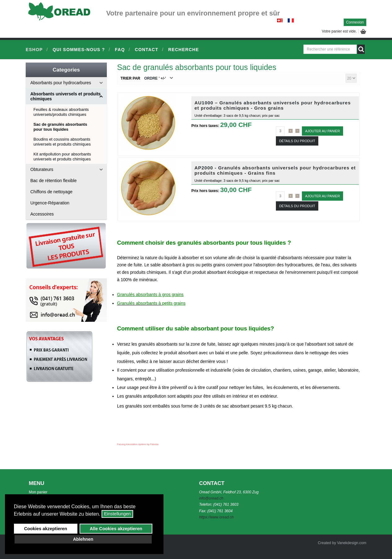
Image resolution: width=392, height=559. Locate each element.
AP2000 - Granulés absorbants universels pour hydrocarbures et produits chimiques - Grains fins (275, 170)
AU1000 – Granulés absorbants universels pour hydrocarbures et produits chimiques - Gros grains (273, 105)
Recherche (183, 50)
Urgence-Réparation (50, 203)
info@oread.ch (211, 498)
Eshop (34, 50)
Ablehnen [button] (83, 539)
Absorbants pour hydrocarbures (61, 83)
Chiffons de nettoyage (51, 192)
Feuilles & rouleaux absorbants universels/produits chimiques (61, 112)
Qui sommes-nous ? (79, 50)
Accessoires (42, 214)
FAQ (120, 50)
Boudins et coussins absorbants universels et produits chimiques (62, 142)
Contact (146, 50)
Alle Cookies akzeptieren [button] (116, 529)
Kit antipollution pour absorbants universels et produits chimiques (62, 157)
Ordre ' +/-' (155, 78)
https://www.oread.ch (216, 517)
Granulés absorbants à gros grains (150, 295)
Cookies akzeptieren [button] (46, 529)
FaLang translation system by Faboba (138, 444)
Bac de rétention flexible (53, 181)
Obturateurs (42, 169)
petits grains (174, 303)
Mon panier (38, 492)
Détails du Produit (297, 141)
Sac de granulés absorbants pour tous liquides (60, 127)
